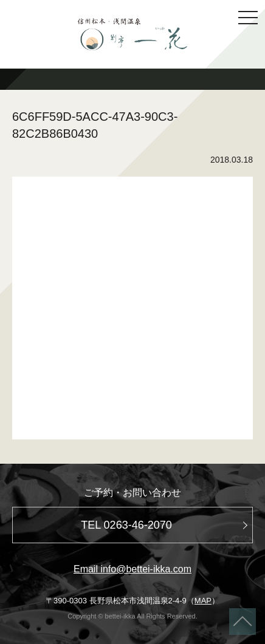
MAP (203, 601)
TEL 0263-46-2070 (126, 525)
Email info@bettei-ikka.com (132, 569)
